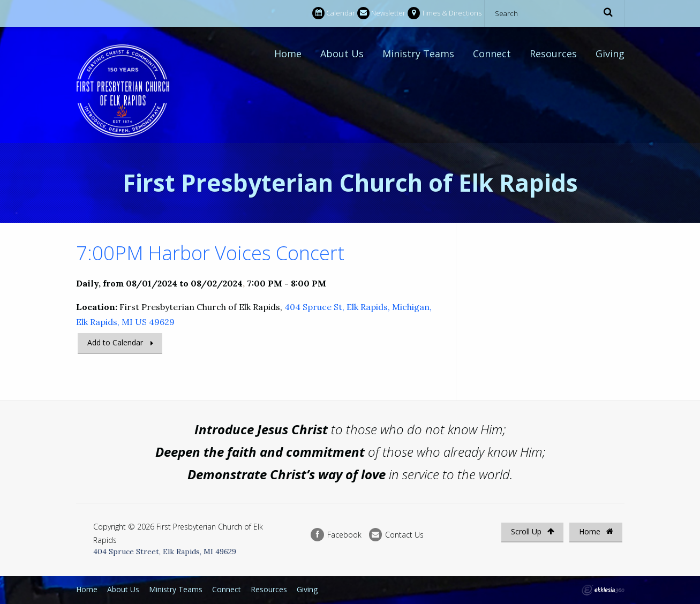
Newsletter (381, 13)
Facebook (336, 535)
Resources (553, 54)
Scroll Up (533, 531)
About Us (342, 54)
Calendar (334, 13)
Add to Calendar (115, 342)
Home (288, 54)
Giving (610, 54)
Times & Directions (445, 13)
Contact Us (396, 535)
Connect (492, 54)
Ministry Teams (418, 54)
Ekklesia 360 (603, 590)
